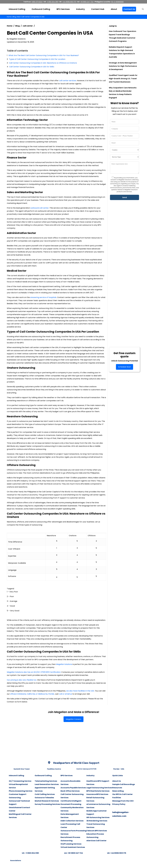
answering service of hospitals (43, 297)
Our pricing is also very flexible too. (22, 680)
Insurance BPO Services (97, 794)
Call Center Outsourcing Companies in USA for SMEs (32, 67)
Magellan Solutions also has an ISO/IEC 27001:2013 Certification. (34, 672)
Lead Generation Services (47, 784)
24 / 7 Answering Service (20, 781)
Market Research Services (47, 801)
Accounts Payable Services (73, 788)
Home (9, 17)
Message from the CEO (123, 801)
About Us (117, 781)
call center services (68, 81)
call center (28, 26)
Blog (14, 17)
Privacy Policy (119, 804)
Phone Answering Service (21, 791)
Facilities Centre (54, 769)
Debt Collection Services (72, 821)
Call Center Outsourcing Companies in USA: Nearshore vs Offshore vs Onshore (43, 63)
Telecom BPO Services (97, 831)
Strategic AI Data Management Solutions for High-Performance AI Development (123, 66)
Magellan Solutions (64, 664)
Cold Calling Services (45, 794)
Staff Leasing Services (71, 844)
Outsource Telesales (44, 798)
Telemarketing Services (46, 781)
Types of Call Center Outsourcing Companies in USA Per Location (37, 59)
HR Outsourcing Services (98, 817)
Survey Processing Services (47, 804)
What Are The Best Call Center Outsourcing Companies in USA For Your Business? (44, 55)
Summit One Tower (22, 769)
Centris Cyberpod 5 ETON (86, 769)
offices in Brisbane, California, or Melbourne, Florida (32, 694)
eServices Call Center (96, 841)
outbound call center (40, 208)
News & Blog (118, 791)
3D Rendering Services (97, 821)
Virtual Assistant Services (73, 847)
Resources (117, 788)
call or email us (65, 694)
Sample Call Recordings (124, 784)
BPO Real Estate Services (98, 791)
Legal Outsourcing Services (99, 788)
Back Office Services (70, 791)
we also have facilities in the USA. (80, 691)
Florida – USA (119, 769)
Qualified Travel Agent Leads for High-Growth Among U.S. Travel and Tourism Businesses (123, 79)
